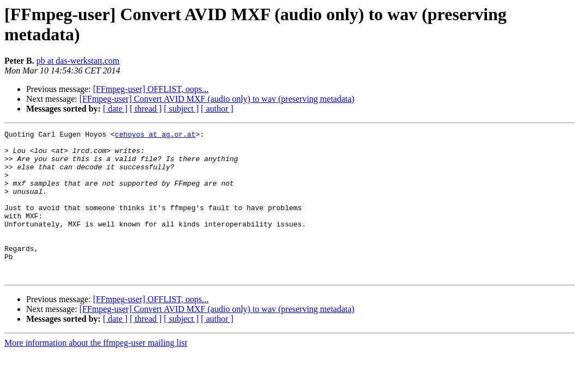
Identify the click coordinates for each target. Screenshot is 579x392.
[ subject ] (181, 109)
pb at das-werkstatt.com (78, 61)
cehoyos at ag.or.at (155, 136)
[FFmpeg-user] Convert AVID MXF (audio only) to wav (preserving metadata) (217, 99)
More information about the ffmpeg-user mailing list (96, 372)
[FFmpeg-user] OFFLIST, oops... (151, 89)
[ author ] (217, 109)
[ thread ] (146, 109)
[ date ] (115, 109)
